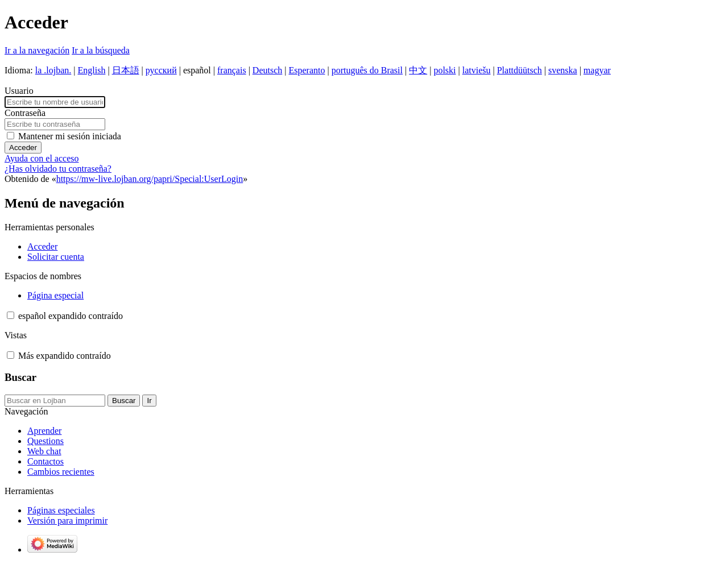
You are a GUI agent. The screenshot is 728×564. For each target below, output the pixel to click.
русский (161, 70)
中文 (418, 70)
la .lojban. (53, 70)
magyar (597, 70)
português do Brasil (367, 70)
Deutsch (267, 70)
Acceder (23, 148)
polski (444, 70)
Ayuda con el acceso (42, 158)
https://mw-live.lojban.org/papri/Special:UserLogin (150, 179)
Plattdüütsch (520, 70)
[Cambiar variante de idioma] (71, 316)
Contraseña (25, 113)
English (92, 70)
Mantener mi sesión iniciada (70, 136)
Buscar (20, 377)
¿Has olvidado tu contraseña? (58, 169)
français (232, 70)
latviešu (477, 70)
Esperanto (307, 70)
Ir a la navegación (37, 50)
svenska (563, 70)
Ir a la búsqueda (101, 50)
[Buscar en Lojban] (55, 401)
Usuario (19, 91)
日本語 (126, 70)
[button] (11, 315)
